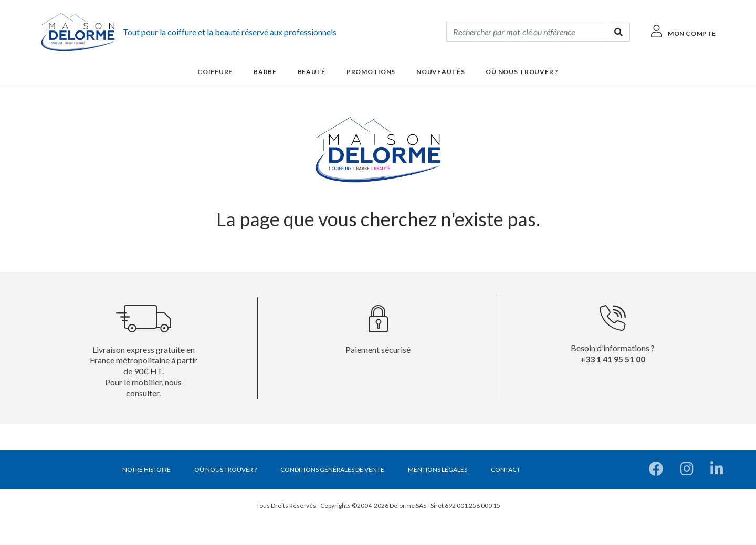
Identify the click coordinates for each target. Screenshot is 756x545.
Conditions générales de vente (332, 470)
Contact (506, 470)
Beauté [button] (312, 72)
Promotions (371, 72)
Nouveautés (440, 72)
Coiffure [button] (215, 72)
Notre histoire (146, 470)
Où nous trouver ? (522, 72)
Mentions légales (438, 470)
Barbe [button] (265, 72)
